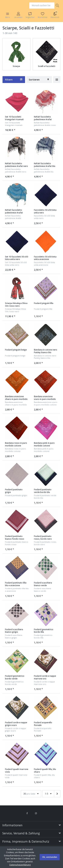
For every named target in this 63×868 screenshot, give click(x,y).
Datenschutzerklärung (20, 865)
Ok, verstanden (50, 857)
